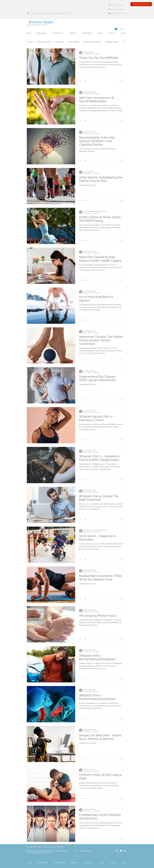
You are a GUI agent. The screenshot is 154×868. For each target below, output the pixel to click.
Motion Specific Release (92, 42)
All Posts (30, 42)
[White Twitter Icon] (121, 851)
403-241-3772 (86, 851)
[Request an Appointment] (141, 4)
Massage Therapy (112, 42)
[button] (125, 42)
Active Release (74, 42)
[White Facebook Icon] (117, 851)
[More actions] (123, 53)
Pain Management (44, 42)
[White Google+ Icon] (125, 851)
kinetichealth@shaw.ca (119, 13)
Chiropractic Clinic (39, 25)
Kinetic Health (42, 22)
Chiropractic (59, 42)
